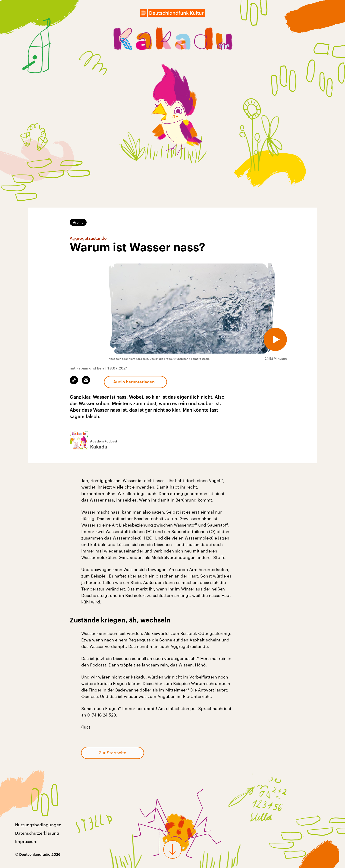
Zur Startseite (113, 753)
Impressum (26, 841)
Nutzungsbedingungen (38, 825)
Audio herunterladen (134, 382)
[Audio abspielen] (275, 339)
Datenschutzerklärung (37, 833)
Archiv (78, 222)
